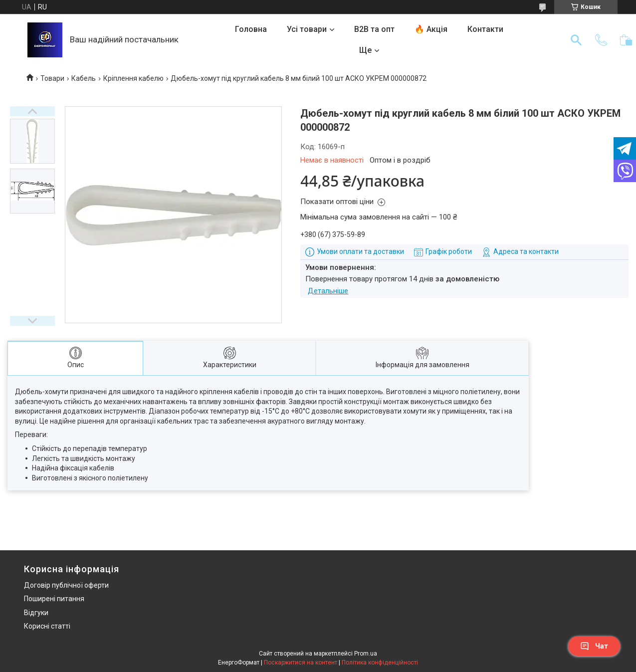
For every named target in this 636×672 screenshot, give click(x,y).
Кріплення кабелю (133, 78)
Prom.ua (366, 654)
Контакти (485, 29)
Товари (52, 78)
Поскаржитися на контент (301, 663)
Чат (594, 646)
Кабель (84, 78)
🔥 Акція (431, 29)
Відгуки (36, 613)
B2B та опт (374, 29)
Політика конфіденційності (380, 663)
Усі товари (307, 29)
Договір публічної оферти (66, 585)
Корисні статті (47, 626)
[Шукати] (576, 40)
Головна (251, 29)
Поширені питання (54, 599)
